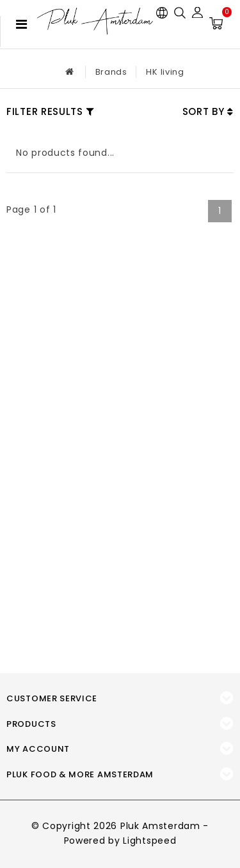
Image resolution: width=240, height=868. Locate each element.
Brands (111, 72)
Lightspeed (149, 841)
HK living (165, 72)
